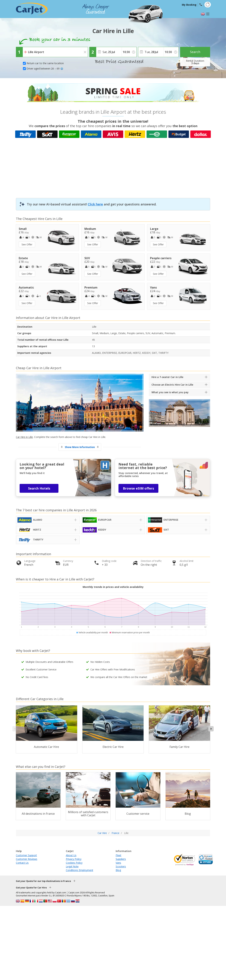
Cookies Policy (74, 863)
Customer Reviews (27, 859)
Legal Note (72, 866)
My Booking (189, 5)
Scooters (121, 866)
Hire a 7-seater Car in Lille (167, 377)
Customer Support (26, 855)
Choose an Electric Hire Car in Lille (172, 385)
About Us (71, 855)
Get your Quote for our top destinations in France (43, 881)
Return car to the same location (45, 63)
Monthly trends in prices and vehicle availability (113, 587)
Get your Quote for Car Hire (31, 888)
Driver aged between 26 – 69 (45, 69)
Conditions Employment (80, 870)
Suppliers (121, 859)
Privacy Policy (74, 859)
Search (195, 52)
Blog (118, 870)
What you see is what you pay (170, 392)
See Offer (27, 244)
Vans (118, 863)
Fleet (118, 855)
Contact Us (22, 863)
